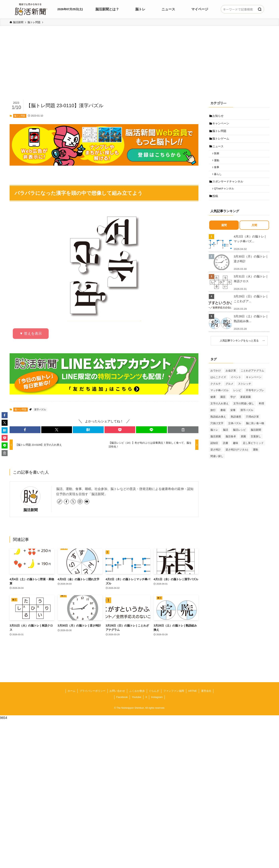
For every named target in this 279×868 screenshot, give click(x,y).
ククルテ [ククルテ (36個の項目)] (216, 391)
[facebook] (66, 502)
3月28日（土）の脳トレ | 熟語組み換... (250, 326)
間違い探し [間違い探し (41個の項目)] (217, 464)
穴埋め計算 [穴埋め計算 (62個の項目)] (252, 424)
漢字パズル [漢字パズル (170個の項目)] (247, 418)
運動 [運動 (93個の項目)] (255, 457)
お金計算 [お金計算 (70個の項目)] (231, 378)
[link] (60, 502)
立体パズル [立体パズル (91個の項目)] (235, 431)
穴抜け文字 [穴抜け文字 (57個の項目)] (217, 431)
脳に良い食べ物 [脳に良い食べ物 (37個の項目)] (255, 431)
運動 (218, 165)
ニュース (219, 149)
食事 (218, 172)
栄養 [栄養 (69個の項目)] (233, 418)
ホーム (71, 691)
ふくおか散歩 (137, 691)
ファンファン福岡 (174, 691)
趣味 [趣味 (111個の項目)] (236, 451)
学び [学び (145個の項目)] (233, 405)
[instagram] (80, 502)
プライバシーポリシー (93, 691)
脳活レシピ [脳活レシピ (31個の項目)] (239, 438)
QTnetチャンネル (225, 195)
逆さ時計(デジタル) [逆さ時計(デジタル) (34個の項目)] (237, 457)
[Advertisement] (140, 69)
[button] (25, 430)
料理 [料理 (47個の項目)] (261, 411)
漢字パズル (40, 410)
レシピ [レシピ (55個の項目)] (237, 398)
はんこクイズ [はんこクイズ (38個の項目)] (218, 385)
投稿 (216, 203)
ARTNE (192, 691)
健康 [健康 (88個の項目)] (213, 405)
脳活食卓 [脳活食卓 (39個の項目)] (231, 444)
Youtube (137, 697)
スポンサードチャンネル (228, 187)
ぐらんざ (154, 691)
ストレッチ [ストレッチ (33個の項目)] (245, 391)
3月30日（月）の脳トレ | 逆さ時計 (250, 267)
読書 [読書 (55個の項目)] (226, 451)
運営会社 (206, 691)
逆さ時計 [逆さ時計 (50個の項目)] (216, 457)
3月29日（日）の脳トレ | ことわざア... (250, 306)
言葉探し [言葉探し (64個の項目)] (256, 444)
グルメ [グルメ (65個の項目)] (229, 391)
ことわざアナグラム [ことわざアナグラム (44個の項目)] (252, 378)
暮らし (219, 180)
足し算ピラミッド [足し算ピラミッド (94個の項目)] (253, 451)
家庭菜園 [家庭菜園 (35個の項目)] (245, 405)
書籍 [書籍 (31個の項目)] (223, 418)
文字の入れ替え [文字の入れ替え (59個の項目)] (219, 411)
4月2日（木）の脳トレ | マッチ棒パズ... (250, 247)
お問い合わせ (117, 691)
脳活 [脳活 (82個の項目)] (226, 438)
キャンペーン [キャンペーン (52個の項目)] (254, 385)
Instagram (157, 697)
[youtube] (87, 502)
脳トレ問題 (20, 116)
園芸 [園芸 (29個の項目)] (223, 405)
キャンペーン (221, 124)
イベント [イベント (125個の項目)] (236, 385)
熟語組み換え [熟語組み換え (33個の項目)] (218, 424)
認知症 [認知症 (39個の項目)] (214, 451)
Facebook (122, 697)
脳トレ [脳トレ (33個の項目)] (214, 438)
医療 (218, 157)
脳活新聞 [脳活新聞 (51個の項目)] (256, 438)
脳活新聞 (31, 510)
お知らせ (219, 116)
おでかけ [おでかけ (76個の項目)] (216, 378)
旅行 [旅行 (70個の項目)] (213, 418)
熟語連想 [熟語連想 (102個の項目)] (236, 424)
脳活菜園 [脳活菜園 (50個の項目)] (216, 444)
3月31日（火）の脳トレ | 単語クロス (250, 287)
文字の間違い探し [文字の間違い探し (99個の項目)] (244, 411)
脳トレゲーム (221, 141)
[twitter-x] (73, 502)
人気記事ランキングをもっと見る (241, 348)
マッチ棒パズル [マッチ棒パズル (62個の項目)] (219, 398)
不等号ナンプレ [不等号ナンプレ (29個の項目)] (255, 398)
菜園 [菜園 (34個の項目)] (243, 444)
